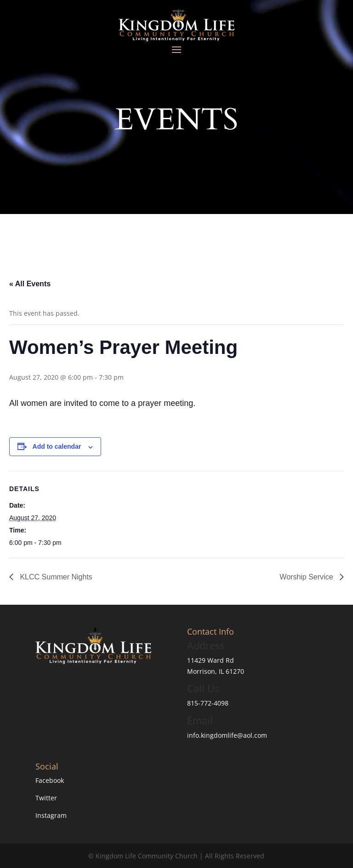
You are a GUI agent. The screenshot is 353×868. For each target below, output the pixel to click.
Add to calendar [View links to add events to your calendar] (57, 446)
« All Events (30, 284)
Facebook (50, 780)
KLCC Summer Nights (55, 577)
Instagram (51, 815)
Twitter (46, 798)
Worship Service (307, 577)
